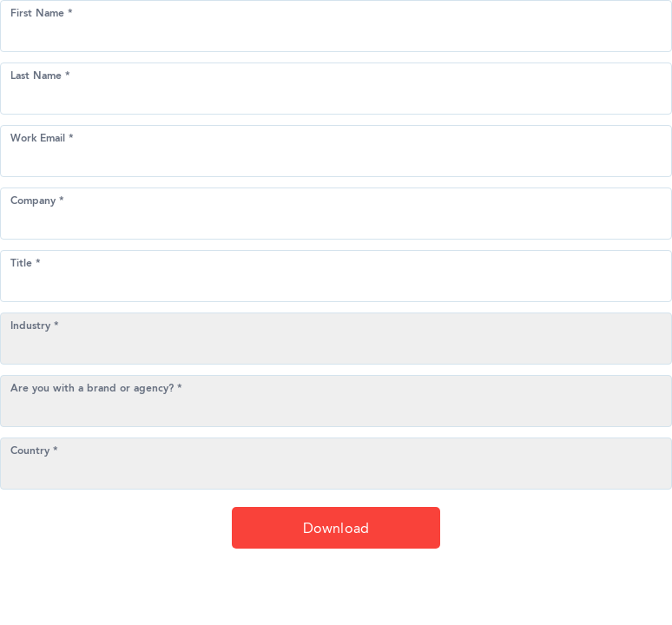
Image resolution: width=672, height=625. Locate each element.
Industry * (35, 326)
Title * (26, 264)
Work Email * (42, 139)
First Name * (42, 14)
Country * (34, 451)
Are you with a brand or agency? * (96, 389)
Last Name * (40, 76)
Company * (37, 201)
